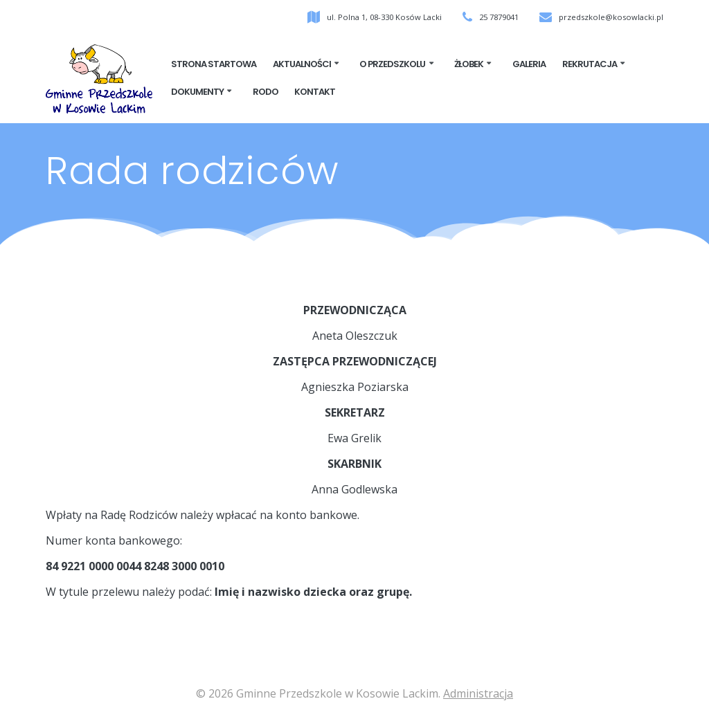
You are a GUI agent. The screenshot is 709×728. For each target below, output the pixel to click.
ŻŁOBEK (469, 65)
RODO (266, 93)
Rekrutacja (590, 65)
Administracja (478, 693)
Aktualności (302, 65)
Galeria (529, 65)
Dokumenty (197, 93)
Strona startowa (214, 65)
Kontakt (315, 93)
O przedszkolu (392, 65)
